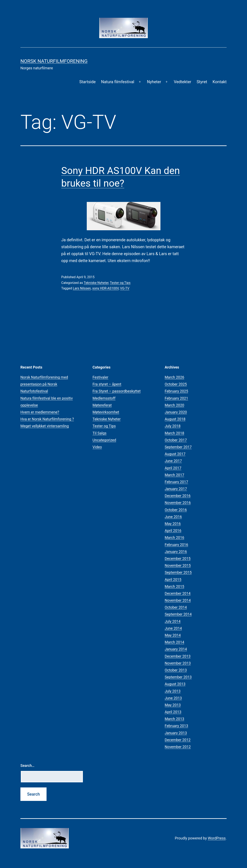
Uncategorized (104, 440)
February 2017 (176, 482)
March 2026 (175, 377)
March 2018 (175, 433)
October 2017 (176, 440)
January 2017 (176, 489)
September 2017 (178, 447)
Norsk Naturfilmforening (54, 61)
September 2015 (178, 572)
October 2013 (176, 670)
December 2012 (178, 740)
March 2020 (175, 405)
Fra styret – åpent (107, 384)
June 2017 (173, 461)
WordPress (217, 838)
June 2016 (173, 517)
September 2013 (178, 677)
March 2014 (175, 642)
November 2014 (178, 600)
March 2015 (175, 586)
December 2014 (178, 593)
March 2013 (175, 719)
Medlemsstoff (104, 398)
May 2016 (173, 524)
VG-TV (125, 288)
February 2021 (176, 398)
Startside (87, 82)
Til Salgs (99, 433)
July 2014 (173, 621)
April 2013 (173, 712)
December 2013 (178, 656)
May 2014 (173, 635)
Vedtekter (182, 82)
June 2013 (173, 698)
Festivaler (100, 377)
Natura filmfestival (118, 82)
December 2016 (178, 496)
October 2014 (176, 607)
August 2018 (175, 419)
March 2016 (175, 538)
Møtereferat (102, 405)
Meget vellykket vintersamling (45, 426)
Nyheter (154, 82)
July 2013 (173, 691)
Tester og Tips (120, 283)
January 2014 (176, 649)
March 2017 (175, 475)
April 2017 (173, 468)
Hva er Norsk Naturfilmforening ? (47, 419)
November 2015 (178, 565)
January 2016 (176, 552)
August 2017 (175, 454)
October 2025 (176, 384)
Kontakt (220, 82)
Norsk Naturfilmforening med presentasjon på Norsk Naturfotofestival (44, 384)
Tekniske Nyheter (96, 283)
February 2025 (176, 391)
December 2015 (178, 559)
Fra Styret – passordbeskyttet (117, 391)
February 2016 (176, 545)
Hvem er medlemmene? (40, 412)
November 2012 (178, 747)
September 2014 (178, 614)
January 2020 (176, 412)
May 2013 (173, 705)
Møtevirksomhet (106, 412)
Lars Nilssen (82, 288)
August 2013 (175, 684)
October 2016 (176, 510)
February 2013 (176, 726)
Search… (27, 766)
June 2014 (173, 628)
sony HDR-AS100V (105, 288)
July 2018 (173, 426)
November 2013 (178, 663)
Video (97, 447)
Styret (202, 82)
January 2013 (176, 733)
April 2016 (173, 531)
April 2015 (173, 580)
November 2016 (178, 503)
